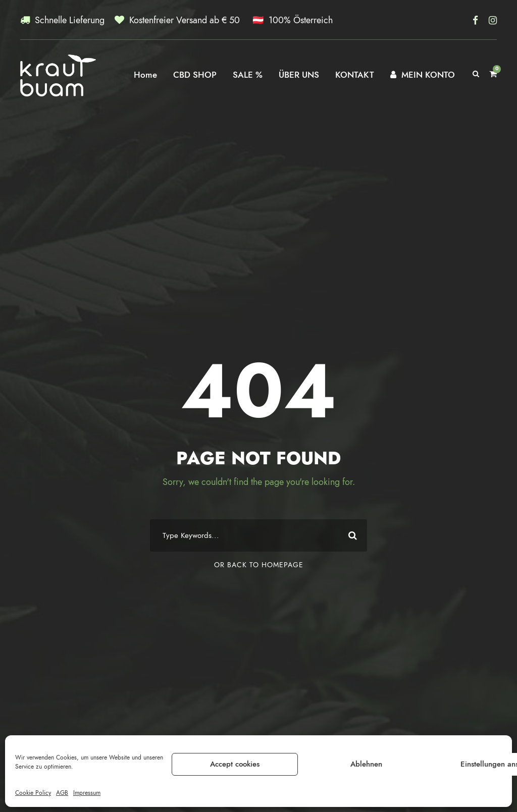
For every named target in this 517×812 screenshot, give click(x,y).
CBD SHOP (195, 75)
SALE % (248, 75)
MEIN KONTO (423, 75)
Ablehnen (366, 764)
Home (145, 75)
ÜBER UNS (299, 75)
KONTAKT (355, 75)
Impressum (87, 793)
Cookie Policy (33, 793)
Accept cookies (235, 764)
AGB (62, 793)
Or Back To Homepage (259, 565)
